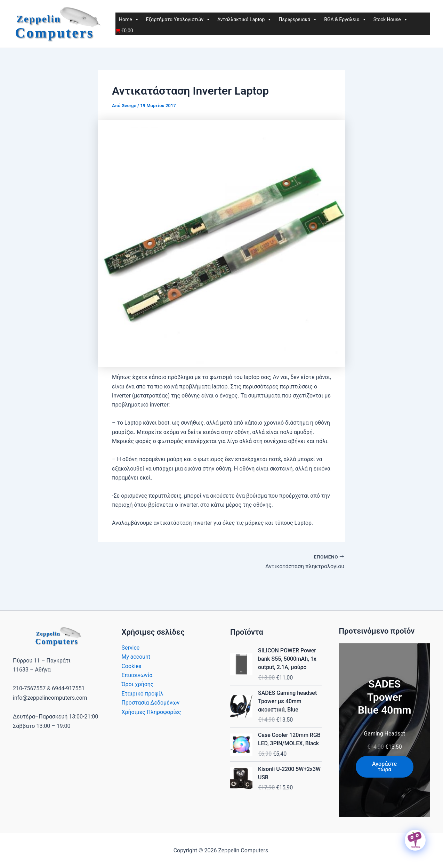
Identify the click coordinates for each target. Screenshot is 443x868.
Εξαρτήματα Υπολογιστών (178, 19)
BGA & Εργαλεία (345, 19)
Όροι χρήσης (138, 684)
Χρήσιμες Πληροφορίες (152, 712)
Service (131, 648)
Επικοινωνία (137, 675)
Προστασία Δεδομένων (151, 703)
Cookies (132, 666)
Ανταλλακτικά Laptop (244, 19)
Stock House (391, 19)
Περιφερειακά (298, 19)
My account (136, 657)
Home (129, 19)
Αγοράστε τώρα (385, 767)
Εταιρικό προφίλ (143, 694)
